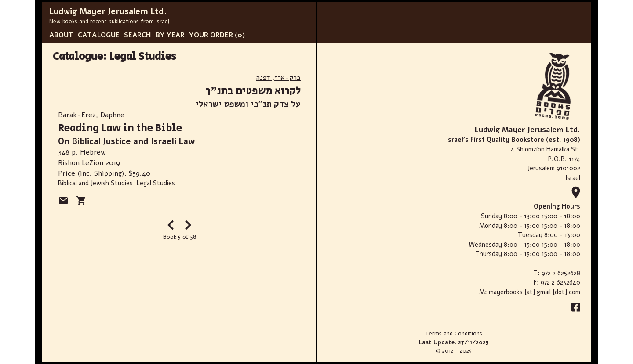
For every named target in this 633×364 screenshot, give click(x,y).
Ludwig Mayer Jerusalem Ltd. (108, 11)
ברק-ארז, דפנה (278, 78)
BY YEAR (170, 35)
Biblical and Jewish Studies (95, 183)
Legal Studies (142, 56)
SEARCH (138, 35)
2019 (113, 163)
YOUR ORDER (211, 35)
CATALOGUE (99, 35)
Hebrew (93, 152)
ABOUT (61, 35)
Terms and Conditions (454, 334)
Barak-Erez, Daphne (91, 115)
